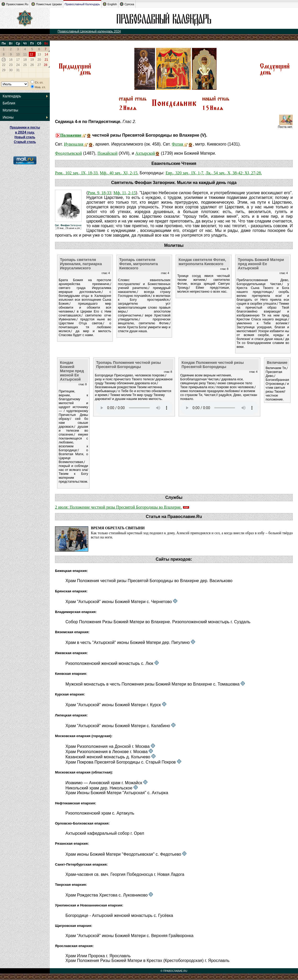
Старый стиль (25, 142)
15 (4, 60)
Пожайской (107, 153)
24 (18, 65)
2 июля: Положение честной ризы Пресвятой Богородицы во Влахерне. (118, 507)
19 (32, 60)
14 (46, 54)
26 (32, 65)
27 (39, 65)
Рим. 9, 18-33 (99, 193)
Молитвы (10, 110)
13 (39, 54)
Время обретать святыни (118, 528)
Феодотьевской (68, 153)
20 (39, 60)
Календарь (12, 96)
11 (25, 54)
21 (46, 60)
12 (31, 54)
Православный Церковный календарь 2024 (89, 31)
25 (25, 65)
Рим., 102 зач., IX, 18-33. (77, 173)
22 (4, 65)
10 (18, 54)
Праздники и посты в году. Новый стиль (25, 132)
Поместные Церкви (46, 4)
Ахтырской (145, 153)
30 (11, 70)
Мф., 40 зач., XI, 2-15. (119, 173)
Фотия (177, 144)
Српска (127, 4)
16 (11, 60)
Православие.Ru (15, 4)
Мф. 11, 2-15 (125, 193)
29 (4, 70)
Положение (71, 135)
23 (11, 65)
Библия (9, 103)
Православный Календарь (82, 4)
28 (45, 65)
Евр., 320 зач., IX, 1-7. (185, 173)
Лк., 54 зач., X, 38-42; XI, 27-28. (234, 173)
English (110, 4)
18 (25, 60)
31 (18, 70)
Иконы (8, 117)
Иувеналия (74, 144)
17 (18, 60)
